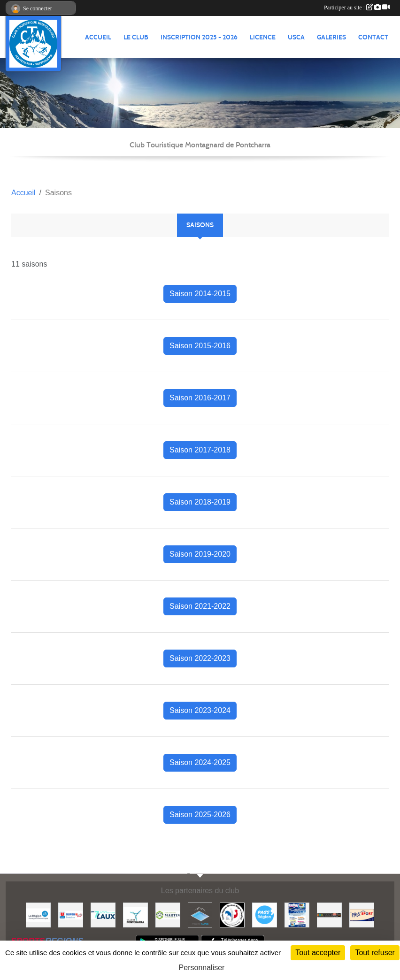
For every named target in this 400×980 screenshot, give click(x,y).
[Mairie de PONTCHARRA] (135, 915)
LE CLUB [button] (136, 37)
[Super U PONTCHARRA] (71, 915)
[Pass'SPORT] (362, 915)
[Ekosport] (329, 915)
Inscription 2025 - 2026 (199, 37)
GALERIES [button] (331, 37)
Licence (263, 37)
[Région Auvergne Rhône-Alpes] (38, 915)
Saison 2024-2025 (200, 762)
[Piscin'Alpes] (200, 915)
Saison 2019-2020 (200, 554)
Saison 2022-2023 (200, 658)
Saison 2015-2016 (200, 346)
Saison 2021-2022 (200, 606)
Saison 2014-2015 (200, 294)
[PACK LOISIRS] (297, 915)
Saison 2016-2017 (200, 398)
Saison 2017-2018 (200, 450)
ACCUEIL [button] (98, 37)
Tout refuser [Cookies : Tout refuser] (375, 953)
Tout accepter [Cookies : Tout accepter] (318, 953)
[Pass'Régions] (265, 915)
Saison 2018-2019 (200, 502)
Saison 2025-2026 (200, 815)
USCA (296, 37)
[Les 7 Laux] (103, 915)
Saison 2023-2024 (200, 710)
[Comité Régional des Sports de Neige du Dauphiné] (232, 915)
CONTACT (373, 37)
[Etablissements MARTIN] (168, 915)
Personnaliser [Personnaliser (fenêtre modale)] (202, 968)
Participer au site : (357, 8)
